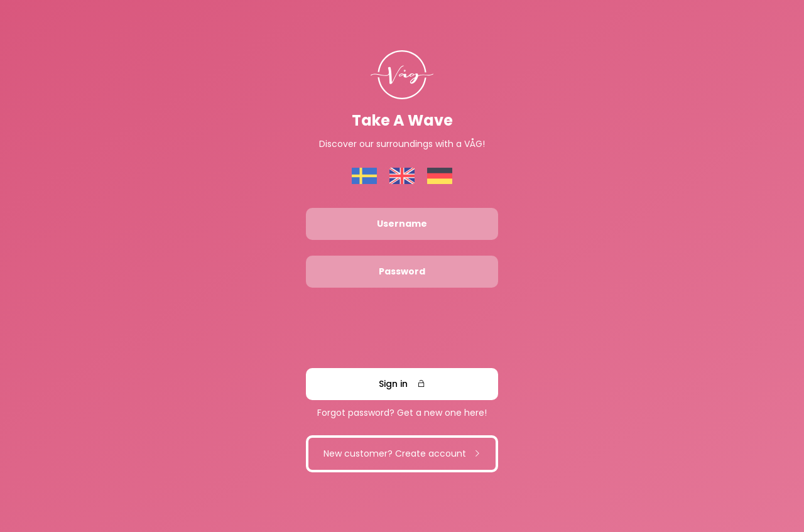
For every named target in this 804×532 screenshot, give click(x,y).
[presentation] (401, 328)
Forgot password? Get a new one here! (402, 413)
